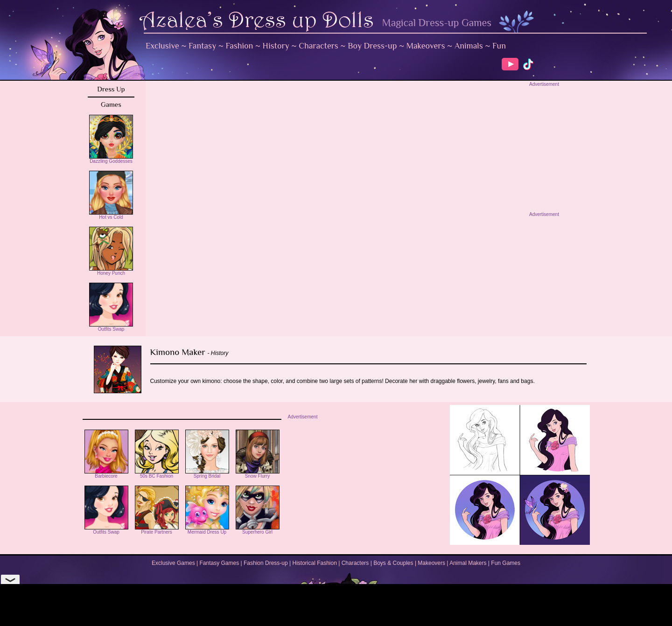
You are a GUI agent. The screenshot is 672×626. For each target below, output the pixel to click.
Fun (499, 46)
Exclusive (162, 46)
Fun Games (506, 563)
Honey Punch (111, 271)
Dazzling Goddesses (111, 159)
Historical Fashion (315, 563)
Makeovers (426, 46)
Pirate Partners (157, 530)
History (276, 46)
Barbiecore (106, 474)
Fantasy (202, 46)
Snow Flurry (258, 474)
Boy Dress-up (372, 46)
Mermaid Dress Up (207, 530)
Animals (469, 46)
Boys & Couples (393, 563)
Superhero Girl (258, 530)
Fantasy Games (219, 563)
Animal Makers (468, 563)
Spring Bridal (207, 474)
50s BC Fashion (157, 474)
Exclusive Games (173, 563)
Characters (318, 46)
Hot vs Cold (111, 215)
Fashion (240, 46)
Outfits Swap (111, 327)
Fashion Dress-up (266, 563)
